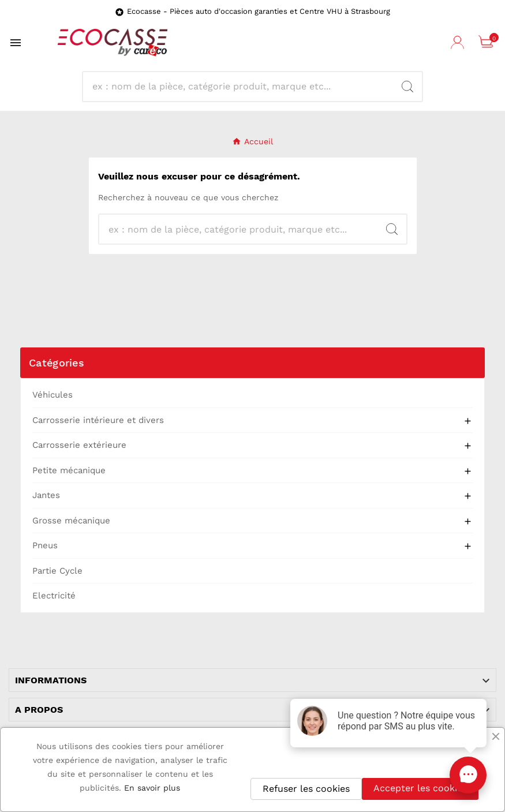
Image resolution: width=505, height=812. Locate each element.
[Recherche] (243, 87)
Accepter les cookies (420, 788)
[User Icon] (459, 43)
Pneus (45, 545)
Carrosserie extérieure (79, 445)
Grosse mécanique (71, 521)
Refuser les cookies (306, 789)
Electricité (54, 596)
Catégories (57, 363)
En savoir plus (152, 788)
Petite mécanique (69, 470)
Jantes (46, 495)
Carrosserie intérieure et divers (98, 420)
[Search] (407, 87)
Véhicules (53, 395)
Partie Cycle (57, 571)
